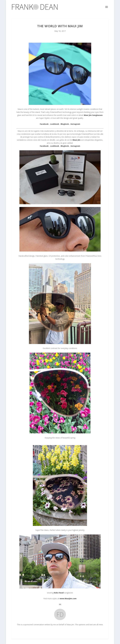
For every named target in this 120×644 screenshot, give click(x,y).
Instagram (75, 146)
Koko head (59, 593)
